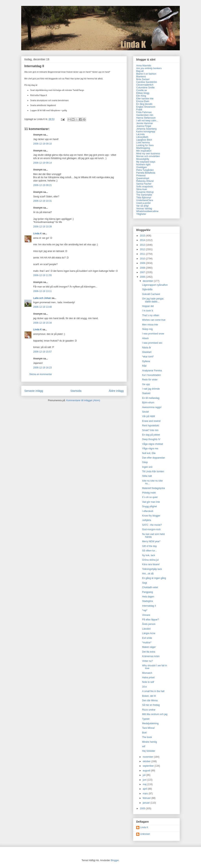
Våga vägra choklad (153, 444)
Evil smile (147, 638)
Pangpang (148, 592)
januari (147, 803)
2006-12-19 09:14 (42, 163)
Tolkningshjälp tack (152, 569)
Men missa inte (150, 325)
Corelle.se (142, 90)
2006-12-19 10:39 (42, 227)
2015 (143, 236)
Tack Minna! (148, 728)
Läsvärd (146, 629)
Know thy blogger (151, 516)
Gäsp (145, 462)
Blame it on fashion (146, 74)
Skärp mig (147, 329)
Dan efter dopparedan (154, 458)
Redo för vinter (150, 380)
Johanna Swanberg (146, 129)
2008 (143, 268)
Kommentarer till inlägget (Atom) (83, 400)
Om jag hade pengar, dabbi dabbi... (153, 300)
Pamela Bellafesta (146, 173)
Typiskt (146, 719)
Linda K (37, 233)
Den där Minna (150, 700)
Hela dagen (148, 597)
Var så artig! (143, 206)
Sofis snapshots (145, 187)
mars (146, 794)
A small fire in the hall (153, 691)
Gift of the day (149, 546)
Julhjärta (147, 520)
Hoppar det (148, 306)
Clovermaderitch (145, 85)
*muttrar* (147, 643)
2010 (143, 259)
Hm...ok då (148, 574)
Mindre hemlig (149, 742)
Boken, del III (149, 696)
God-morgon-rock (151, 529)
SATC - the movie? (152, 525)
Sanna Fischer (144, 184)
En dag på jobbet (151, 435)
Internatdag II (149, 606)
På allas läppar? (151, 620)
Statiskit (146, 393)
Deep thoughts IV (151, 439)
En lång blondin (144, 104)
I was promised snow (153, 334)
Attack (145, 338)
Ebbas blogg (143, 93)
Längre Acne (149, 633)
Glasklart (147, 352)
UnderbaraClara (145, 200)
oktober (147, 761)
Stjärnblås (147, 289)
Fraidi (139, 110)
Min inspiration (144, 151)
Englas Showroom (146, 107)
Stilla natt (147, 476)
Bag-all (140, 71)
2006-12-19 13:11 (42, 291)
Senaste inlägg (34, 391)
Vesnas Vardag (144, 209)
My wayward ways (146, 162)
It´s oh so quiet (150, 497)
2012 (143, 249)
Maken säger (149, 647)
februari (147, 798)
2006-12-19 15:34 (42, 323)
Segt (145, 583)
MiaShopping (143, 148)
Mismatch (147, 673)
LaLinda (140, 134)
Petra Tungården (145, 170)
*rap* (145, 610)
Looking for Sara (145, 145)
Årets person (149, 624)
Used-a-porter (143, 203)
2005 (143, 808)
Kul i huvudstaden (151, 375)
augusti (147, 771)
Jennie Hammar (145, 123)
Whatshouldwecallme (147, 211)
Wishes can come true (154, 320)
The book (147, 737)
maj (145, 784)
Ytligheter (141, 214)
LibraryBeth (142, 137)
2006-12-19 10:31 (42, 201)
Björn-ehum (148, 403)
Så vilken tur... (149, 551)
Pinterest (141, 176)
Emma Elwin (143, 101)
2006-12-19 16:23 (42, 368)
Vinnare (146, 615)
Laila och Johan (42, 298)
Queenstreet (143, 178)
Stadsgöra (148, 601)
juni (145, 780)
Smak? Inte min (150, 430)
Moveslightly (143, 159)
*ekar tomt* (148, 357)
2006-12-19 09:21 (42, 185)
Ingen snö (147, 467)
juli (144, 775)
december (148, 281)
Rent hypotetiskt (151, 426)
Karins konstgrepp (146, 132)
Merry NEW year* (151, 541)
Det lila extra (149, 652)
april (145, 789)
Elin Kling (141, 96)
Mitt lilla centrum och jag (155, 714)
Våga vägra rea (150, 449)
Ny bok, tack (149, 555)
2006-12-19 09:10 (42, 144)
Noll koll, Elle (149, 453)
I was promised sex (152, 343)
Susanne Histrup (145, 192)
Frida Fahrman (144, 112)
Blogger (115, 860)
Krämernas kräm (151, 656)
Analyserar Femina (152, 371)
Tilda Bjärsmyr (144, 198)
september (149, 766)
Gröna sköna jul (150, 560)
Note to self (148, 682)
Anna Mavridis (144, 66)
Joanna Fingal (144, 126)
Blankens (141, 77)
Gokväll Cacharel (151, 294)
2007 (143, 272)
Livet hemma (143, 143)
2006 (143, 277)
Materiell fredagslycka (153, 488)
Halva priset (148, 678)
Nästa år (147, 348)
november (148, 757)
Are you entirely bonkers (149, 68)
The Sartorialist (144, 195)
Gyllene (146, 361)
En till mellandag (151, 398)
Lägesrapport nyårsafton (155, 285)
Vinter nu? (148, 661)
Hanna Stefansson (146, 118)
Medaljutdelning (150, 723)
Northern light (143, 165)
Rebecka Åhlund (145, 181)
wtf (144, 746)
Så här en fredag (151, 705)
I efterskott (148, 511)
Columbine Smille (145, 88)
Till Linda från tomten (153, 472)
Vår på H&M (148, 416)
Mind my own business (148, 154)
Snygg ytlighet (149, 506)
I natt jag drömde (151, 389)
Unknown (145, 834)
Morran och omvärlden (148, 156)
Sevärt (146, 412)
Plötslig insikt (149, 493)
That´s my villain (151, 315)
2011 (143, 254)
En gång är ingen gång (154, 578)
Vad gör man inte (151, 502)
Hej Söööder (149, 751)
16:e (144, 687)
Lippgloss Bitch (144, 140)
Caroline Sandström (147, 82)
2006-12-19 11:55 (42, 275)
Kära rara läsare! (151, 564)
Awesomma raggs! (152, 407)
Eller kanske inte (145, 99)
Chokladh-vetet (150, 587)
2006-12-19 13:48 (42, 307)
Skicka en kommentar (41, 374)
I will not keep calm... (147, 121)
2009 (143, 263)
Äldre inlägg (116, 391)
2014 (143, 240)
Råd (144, 366)
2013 (143, 245)
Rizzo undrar (149, 710)
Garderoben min (145, 115)
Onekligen (142, 167)
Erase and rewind (151, 421)
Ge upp (146, 384)
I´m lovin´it (148, 311)
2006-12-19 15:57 (42, 352)
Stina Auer (142, 189)
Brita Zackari (143, 79)
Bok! (144, 733)
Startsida (76, 391)
